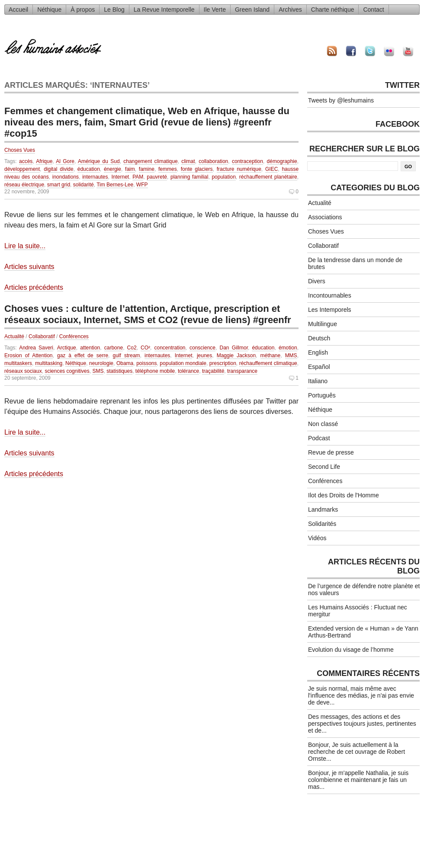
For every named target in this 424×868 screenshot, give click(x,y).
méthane (271, 356)
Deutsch (319, 338)
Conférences (74, 336)
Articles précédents (34, 287)
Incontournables (330, 295)
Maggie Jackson (236, 356)
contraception (247, 161)
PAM (138, 177)
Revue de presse (331, 452)
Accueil (18, 10)
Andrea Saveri (36, 348)
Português (322, 395)
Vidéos (317, 538)
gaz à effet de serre (83, 356)
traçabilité (213, 371)
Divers (317, 281)
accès (26, 161)
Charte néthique (333, 10)
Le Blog (114, 10)
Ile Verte (215, 10)
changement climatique (150, 161)
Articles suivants (29, 267)
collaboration (213, 161)
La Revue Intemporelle (164, 10)
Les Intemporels (330, 310)
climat (188, 161)
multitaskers (18, 363)
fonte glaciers (197, 169)
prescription (223, 363)
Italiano (318, 381)
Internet (120, 177)
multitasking (49, 363)
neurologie (101, 363)
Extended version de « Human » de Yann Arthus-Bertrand (363, 632)
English (318, 352)
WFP (142, 185)
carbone (114, 348)
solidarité (84, 185)
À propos (83, 10)
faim (130, 169)
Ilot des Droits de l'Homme (344, 495)
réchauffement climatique (268, 363)
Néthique (49, 10)
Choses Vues (20, 150)
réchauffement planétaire (268, 177)
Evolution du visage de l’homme (351, 650)
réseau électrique (24, 185)
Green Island (252, 10)
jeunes (204, 356)
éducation (89, 169)
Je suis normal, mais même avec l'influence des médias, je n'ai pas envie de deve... (361, 695)
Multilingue (323, 324)
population (223, 177)
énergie (112, 169)
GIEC (271, 169)
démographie (282, 161)
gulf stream (126, 356)
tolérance (188, 371)
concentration (170, 348)
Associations (325, 217)
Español (319, 367)
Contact (373, 10)
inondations (66, 177)
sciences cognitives (67, 371)
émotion (288, 348)
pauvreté (157, 177)
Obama (125, 363)
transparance (242, 371)
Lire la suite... (25, 246)
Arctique (67, 348)
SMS (98, 371)
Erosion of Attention (29, 356)
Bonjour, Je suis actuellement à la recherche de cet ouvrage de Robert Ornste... (357, 752)
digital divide (58, 169)
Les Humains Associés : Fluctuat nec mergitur (358, 611)
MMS (291, 356)
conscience (202, 348)
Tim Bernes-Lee (115, 185)
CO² (145, 348)
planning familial (189, 177)
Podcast (319, 438)
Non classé (323, 424)
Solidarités (322, 524)
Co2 (132, 348)
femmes (168, 169)
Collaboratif (42, 336)
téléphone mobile (155, 371)
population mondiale (183, 363)
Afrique (44, 161)
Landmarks (323, 509)
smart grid (59, 185)
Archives (290, 10)
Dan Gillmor (234, 348)
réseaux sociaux (23, 371)
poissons (146, 363)
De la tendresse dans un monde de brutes (355, 263)
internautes (95, 177)
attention (90, 348)
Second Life (324, 467)
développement (22, 169)
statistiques (119, 371)
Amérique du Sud (99, 161)
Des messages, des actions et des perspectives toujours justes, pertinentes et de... (362, 724)
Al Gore (65, 161)
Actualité (14, 336)
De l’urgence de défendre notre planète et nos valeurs (364, 589)
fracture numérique (239, 169)
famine (147, 169)
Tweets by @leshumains (341, 100)
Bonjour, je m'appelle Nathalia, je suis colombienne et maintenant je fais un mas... (358, 780)
